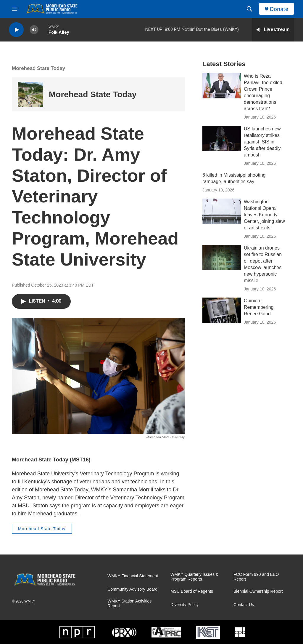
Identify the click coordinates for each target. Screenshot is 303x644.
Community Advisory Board (132, 589)
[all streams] (273, 30)
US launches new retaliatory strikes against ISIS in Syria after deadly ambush (262, 142)
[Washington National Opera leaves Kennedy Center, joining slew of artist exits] (222, 211)
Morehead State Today (38, 68)
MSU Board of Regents (192, 591)
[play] (16, 30)
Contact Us (244, 605)
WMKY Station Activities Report (129, 604)
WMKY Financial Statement (133, 576)
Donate (279, 9)
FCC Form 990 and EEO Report (256, 577)
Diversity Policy (184, 605)
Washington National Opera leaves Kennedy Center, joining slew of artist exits (264, 215)
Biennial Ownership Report (258, 591)
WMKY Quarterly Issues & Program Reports (194, 577)
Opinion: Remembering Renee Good (259, 307)
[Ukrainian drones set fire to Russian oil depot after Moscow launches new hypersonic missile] (222, 258)
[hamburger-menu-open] (14, 9)
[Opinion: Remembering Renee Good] (222, 310)
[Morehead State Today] (30, 94)
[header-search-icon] (249, 9)
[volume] (34, 30)
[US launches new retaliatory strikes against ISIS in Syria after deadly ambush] (222, 138)
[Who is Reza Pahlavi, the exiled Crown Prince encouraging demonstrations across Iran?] (222, 86)
